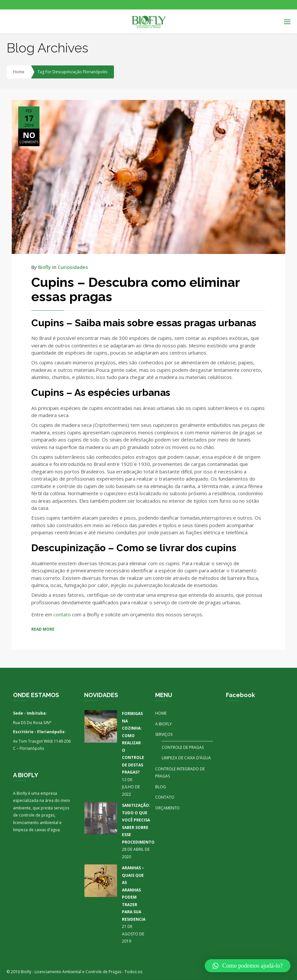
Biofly (45, 267)
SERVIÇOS (164, 734)
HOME (161, 713)
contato (63, 614)
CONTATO (165, 797)
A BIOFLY (163, 724)
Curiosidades (73, 267)
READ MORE (43, 629)
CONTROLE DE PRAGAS (183, 747)
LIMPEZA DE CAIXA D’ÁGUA (186, 758)
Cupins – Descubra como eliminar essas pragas (135, 289)
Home (19, 72)
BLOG (161, 787)
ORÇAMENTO (167, 808)
